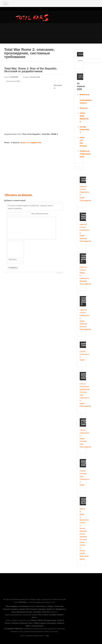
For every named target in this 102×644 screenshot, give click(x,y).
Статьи (81, 189)
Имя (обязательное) (40, 214)
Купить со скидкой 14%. (31, 143)
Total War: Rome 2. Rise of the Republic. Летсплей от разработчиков (31, 70)
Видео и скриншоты (81, 275)
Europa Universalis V (85, 130)
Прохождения (81, 200)
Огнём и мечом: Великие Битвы (81, 528)
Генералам (81, 387)
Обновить (13, 259)
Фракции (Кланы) (81, 325)
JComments (60, 273)
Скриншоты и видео (81, 195)
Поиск (77, 59)
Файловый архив (81, 558)
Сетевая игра (81, 394)
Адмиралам (81, 389)
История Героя (81, 541)
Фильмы (84, 108)
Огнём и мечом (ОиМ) (81, 549)
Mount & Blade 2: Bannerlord (81, 514)
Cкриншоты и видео (81, 318)
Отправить (13, 268)
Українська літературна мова (85, 154)
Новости (81, 186)
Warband (81, 537)
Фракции (81, 238)
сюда (47, 636)
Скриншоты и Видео (81, 233)
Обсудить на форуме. (19, 195)
